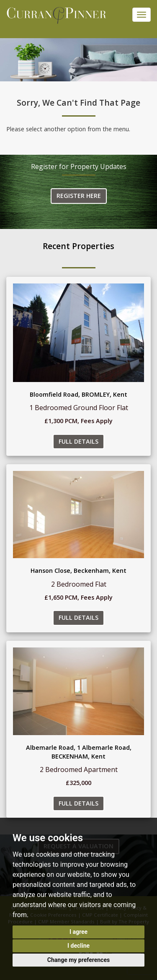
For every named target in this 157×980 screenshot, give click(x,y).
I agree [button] (78, 932)
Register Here (79, 196)
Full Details (78, 441)
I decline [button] (78, 946)
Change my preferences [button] (78, 960)
